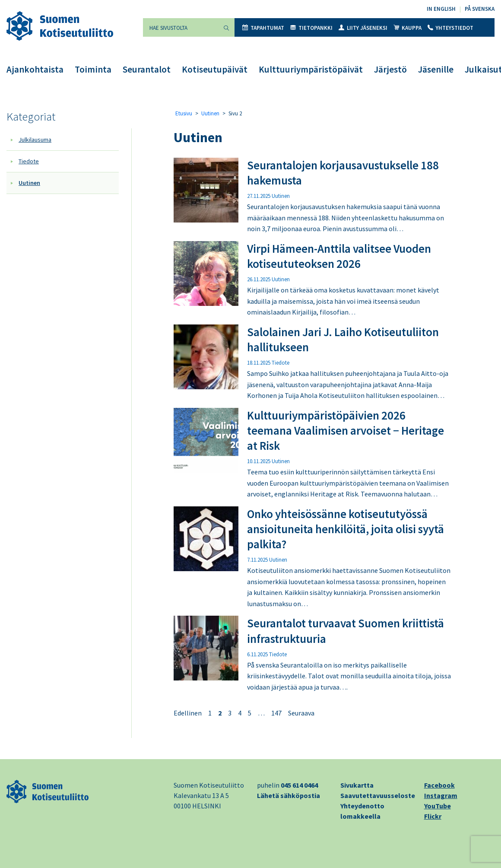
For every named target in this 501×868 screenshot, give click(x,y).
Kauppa (407, 28)
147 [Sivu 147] (276, 713)
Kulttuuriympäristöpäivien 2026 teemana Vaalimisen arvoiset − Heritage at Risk (346, 430)
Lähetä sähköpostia (289, 795)
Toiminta (93, 69)
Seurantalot (147, 69)
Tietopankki (311, 28)
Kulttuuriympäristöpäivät (311, 69)
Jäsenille (436, 69)
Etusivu (184, 113)
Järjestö (390, 69)
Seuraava (301, 713)
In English (441, 9)
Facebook (439, 785)
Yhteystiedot (450, 28)
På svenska (480, 9)
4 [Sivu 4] (240, 713)
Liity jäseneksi (363, 28)
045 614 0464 (299, 785)
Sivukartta (357, 785)
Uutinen (29, 183)
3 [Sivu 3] (230, 713)
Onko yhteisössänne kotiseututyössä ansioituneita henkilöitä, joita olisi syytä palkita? (346, 529)
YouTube (438, 806)
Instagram (441, 795)
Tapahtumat (263, 28)
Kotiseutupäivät (215, 69)
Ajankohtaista (35, 69)
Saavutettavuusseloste (378, 795)
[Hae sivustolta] (181, 27)
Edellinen (188, 713)
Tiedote (29, 161)
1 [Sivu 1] (210, 713)
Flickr (433, 816)
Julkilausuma (35, 140)
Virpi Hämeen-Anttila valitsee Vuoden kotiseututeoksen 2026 (339, 256)
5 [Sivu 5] (250, 713)
